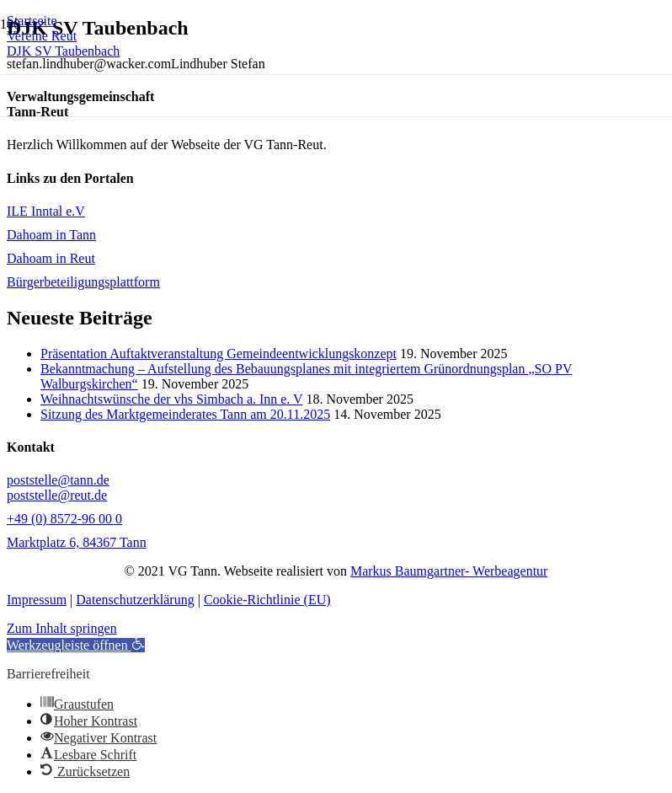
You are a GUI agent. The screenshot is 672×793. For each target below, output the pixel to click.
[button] (76, 645)
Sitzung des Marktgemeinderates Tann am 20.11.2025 (185, 414)
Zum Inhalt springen (62, 628)
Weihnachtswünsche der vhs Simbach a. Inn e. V (171, 399)
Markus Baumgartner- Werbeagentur (449, 571)
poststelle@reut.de (57, 495)
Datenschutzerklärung (135, 600)
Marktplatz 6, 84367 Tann (77, 542)
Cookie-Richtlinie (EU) (267, 600)
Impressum (37, 600)
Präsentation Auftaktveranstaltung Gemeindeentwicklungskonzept (219, 354)
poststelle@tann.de (58, 480)
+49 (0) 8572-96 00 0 (64, 519)
